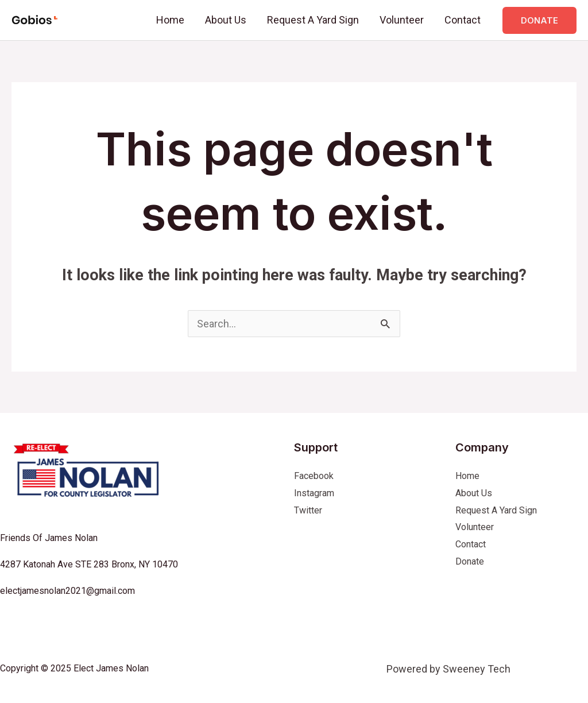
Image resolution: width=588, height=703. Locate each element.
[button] (539, 20)
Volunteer (402, 20)
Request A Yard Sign (313, 20)
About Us (226, 20)
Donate (470, 561)
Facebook (314, 476)
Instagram (314, 493)
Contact (463, 20)
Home (170, 20)
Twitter (308, 510)
